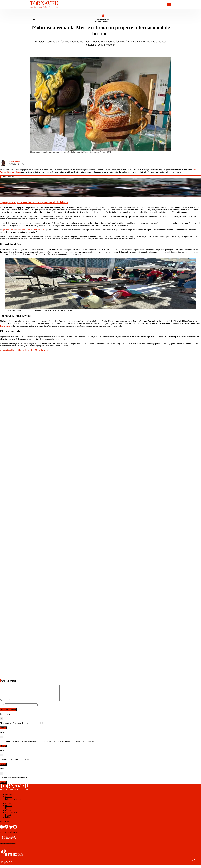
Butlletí (8, 818)
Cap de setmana (12, 816)
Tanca (3, 731)
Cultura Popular (12, 806)
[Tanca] (2, 722)
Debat (8, 811)
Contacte (9, 800)
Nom (2, 708)
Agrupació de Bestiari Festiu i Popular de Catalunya (23, 230)
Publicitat (9, 820)
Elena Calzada (14, 162)
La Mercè (45, 350)
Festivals (9, 809)
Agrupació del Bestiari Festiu (12, 350)
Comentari (5, 703)
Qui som (9, 797)
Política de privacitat (14, 802)
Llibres (8, 813)
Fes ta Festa (5, 326)
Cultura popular (103, 19)
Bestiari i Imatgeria (103, 21)
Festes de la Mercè (33, 350)
